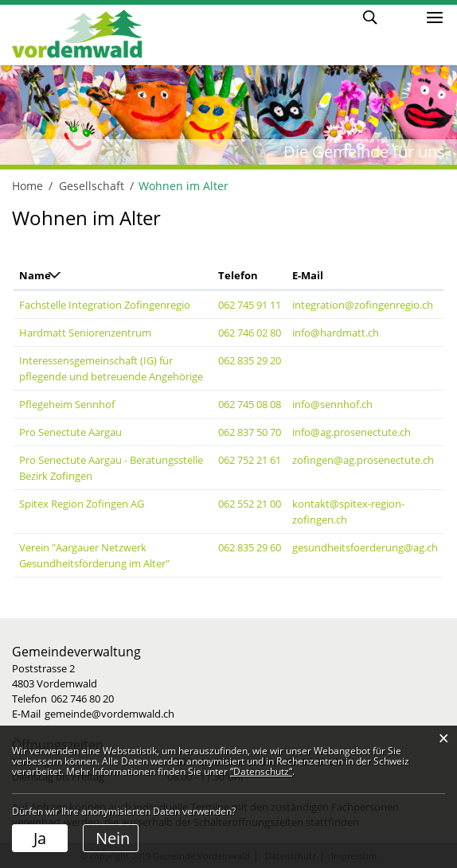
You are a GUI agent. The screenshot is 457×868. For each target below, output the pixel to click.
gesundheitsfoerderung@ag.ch (365, 547)
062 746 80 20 (82, 699)
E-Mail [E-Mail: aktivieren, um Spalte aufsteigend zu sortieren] (308, 275)
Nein (113, 838)
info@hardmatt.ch (336, 333)
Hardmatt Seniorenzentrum (85, 333)
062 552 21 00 (250, 504)
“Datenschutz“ (261, 771)
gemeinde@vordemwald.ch (109, 714)
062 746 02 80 (250, 333)
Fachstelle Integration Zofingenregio (105, 305)
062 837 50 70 (250, 432)
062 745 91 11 (250, 305)
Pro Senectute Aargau (70, 432)
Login (400, 16)
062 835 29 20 (250, 360)
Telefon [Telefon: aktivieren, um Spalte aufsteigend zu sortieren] (238, 275)
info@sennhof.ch (332, 404)
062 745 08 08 (250, 404)
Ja (40, 838)
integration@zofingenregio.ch (363, 305)
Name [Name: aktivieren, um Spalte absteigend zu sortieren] (35, 275)
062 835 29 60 (250, 547)
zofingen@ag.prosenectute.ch (363, 460)
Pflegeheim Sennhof (67, 404)
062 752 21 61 (250, 460)
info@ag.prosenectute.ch (352, 432)
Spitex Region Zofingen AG (82, 504)
